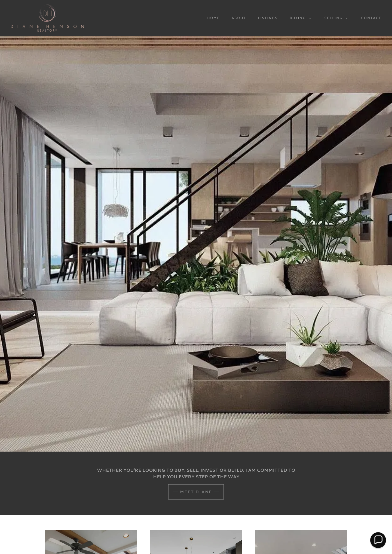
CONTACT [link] (371, 18)
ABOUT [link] (239, 18)
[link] (47, 17)
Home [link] (213, 18)
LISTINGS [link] (268, 18)
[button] (299, 18)
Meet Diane (196, 492)
